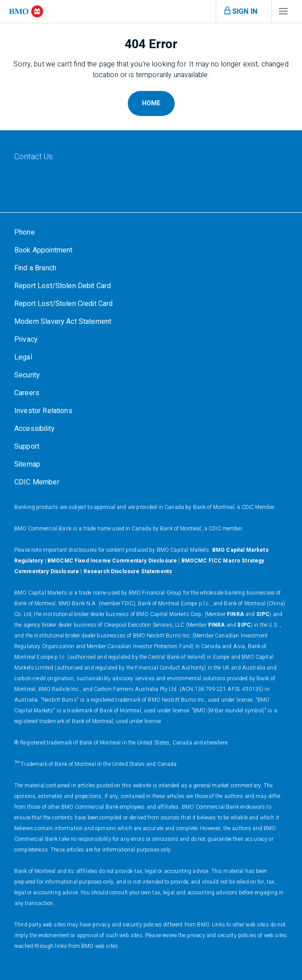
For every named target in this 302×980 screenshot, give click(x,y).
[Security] (27, 375)
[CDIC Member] (37, 482)
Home (151, 103)
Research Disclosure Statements (128, 571)
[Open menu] (239, 12)
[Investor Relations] (43, 411)
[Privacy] (26, 339)
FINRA (235, 614)
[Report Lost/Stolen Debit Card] (63, 286)
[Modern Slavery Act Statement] (63, 322)
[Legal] (23, 357)
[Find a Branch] (35, 268)
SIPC (263, 614)
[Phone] (25, 232)
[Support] (27, 447)
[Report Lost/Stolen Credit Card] (64, 304)
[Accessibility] (34, 429)
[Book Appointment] (43, 250)
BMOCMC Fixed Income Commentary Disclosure (112, 561)
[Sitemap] (27, 464)
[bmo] (26, 11)
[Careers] (27, 393)
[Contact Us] (60, 157)
